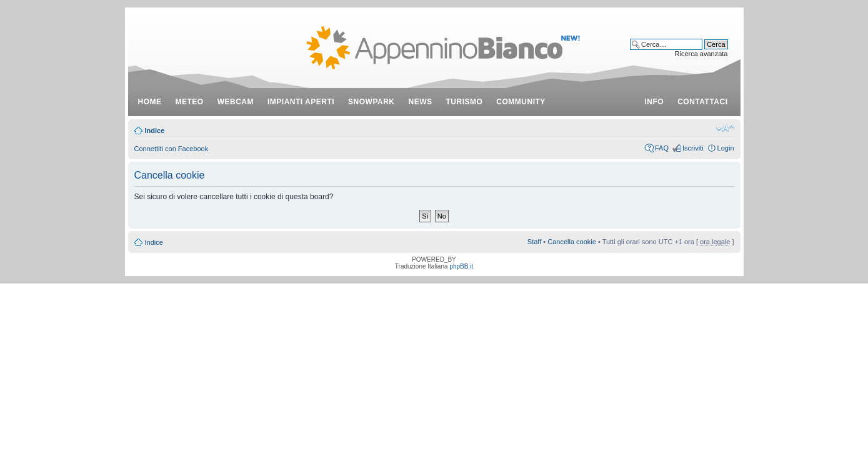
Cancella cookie (572, 242)
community (521, 102)
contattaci (702, 102)
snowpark (371, 102)
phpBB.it (461, 266)
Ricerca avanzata (701, 54)
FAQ (662, 148)
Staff (534, 242)
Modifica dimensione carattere (725, 128)
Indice (155, 131)
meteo (190, 102)
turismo (465, 102)
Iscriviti (693, 148)
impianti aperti (301, 102)
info (655, 102)
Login (726, 148)
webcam (236, 102)
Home (150, 102)
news (421, 102)
